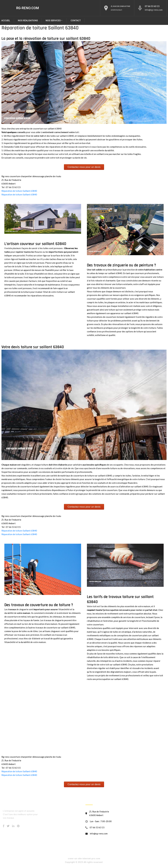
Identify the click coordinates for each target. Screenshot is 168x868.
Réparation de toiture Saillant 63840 (19, 191)
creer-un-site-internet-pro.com (84, 859)
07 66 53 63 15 (152, 6)
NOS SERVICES (54, 21)
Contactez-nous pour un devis (84, 167)
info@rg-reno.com (154, 10)
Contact (76, 21)
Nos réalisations (28, 21)
